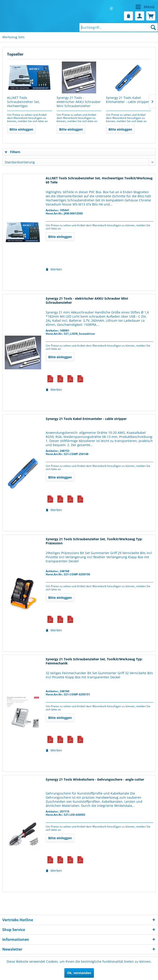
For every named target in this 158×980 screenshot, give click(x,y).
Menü (145, 6)
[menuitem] (118, 7)
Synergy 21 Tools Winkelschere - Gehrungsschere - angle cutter (95, 779)
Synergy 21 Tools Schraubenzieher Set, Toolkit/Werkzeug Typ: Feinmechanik (94, 661)
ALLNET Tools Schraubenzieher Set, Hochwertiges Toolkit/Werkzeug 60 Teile (26, 102)
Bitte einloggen (21, 129)
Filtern (13, 152)
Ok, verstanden (79, 973)
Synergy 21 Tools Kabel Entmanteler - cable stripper (128, 100)
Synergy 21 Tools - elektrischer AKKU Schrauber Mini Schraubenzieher (79, 102)
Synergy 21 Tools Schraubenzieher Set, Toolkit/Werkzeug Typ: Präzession (94, 541)
